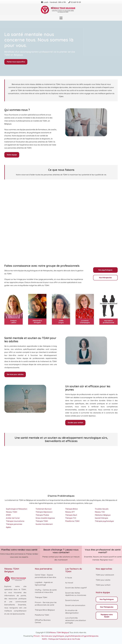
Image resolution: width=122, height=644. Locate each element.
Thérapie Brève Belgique (45, 610)
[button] (61, 18)
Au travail (69, 583)
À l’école (69, 578)
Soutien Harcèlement (44, 524)
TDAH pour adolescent (105, 575)
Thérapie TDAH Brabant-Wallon (43, 537)
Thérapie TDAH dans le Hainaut (17, 537)
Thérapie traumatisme (15, 521)
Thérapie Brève (71, 509)
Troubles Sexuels (102, 509)
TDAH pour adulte (103, 580)
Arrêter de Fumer (13, 518)
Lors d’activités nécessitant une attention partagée (76, 620)
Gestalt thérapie (101, 518)
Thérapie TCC (71, 518)
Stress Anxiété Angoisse (45, 518)
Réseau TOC (100, 512)
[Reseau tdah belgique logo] (61, 10)
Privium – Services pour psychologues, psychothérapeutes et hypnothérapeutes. (66, 636)
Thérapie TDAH (42, 521)
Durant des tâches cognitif (76, 588)
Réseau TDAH (12, 512)
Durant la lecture (72, 600)
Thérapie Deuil (71, 515)
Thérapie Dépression (44, 512)
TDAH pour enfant (103, 585)
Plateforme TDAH (72, 521)
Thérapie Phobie (42, 515)
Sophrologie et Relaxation (17, 509)
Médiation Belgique (103, 515)
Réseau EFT (70, 512)
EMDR (8, 515)
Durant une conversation (75, 605)
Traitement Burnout (44, 509)
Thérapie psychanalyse (104, 521)
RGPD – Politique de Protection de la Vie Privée (61, 639)
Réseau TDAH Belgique (59, 632)
